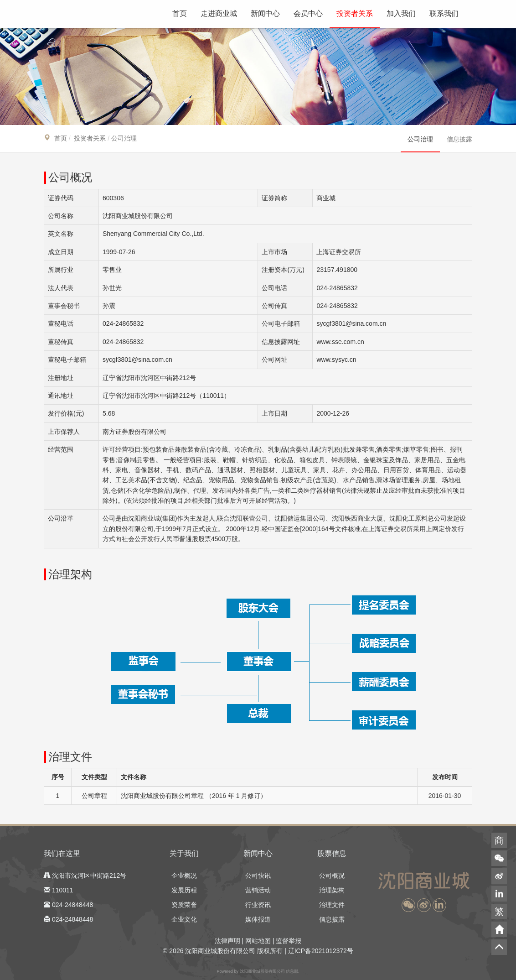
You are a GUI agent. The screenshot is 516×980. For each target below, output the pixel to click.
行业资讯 (258, 905)
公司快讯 (258, 876)
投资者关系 (355, 13)
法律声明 (227, 941)
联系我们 (444, 13)
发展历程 (184, 890)
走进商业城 (219, 13)
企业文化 (184, 919)
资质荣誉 (184, 905)
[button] (408, 905)
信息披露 (459, 139)
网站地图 (258, 941)
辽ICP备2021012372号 (321, 951)
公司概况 (332, 876)
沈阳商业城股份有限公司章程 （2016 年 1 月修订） (194, 796)
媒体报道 (258, 919)
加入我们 (401, 13)
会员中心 (308, 13)
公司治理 (420, 139)
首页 (180, 13)
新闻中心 (265, 13)
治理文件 (332, 905)
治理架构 (332, 890)
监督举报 (289, 941)
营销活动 (258, 890)
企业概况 (184, 876)
